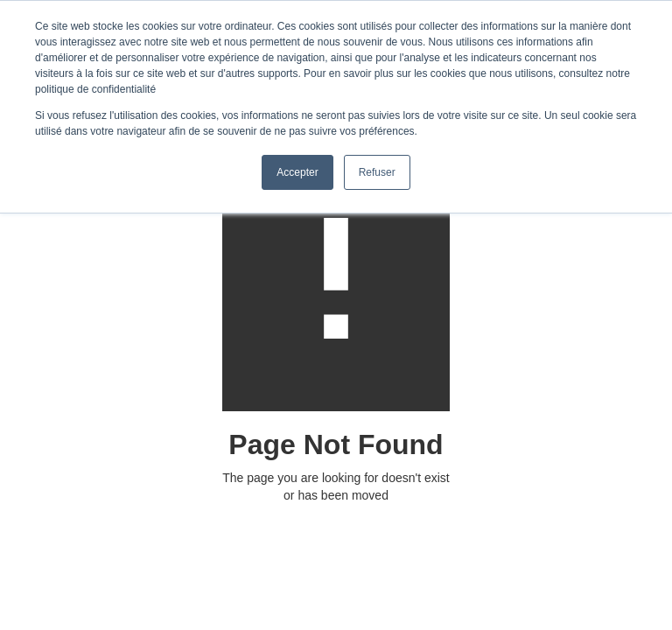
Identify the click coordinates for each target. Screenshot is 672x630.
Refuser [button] (377, 172)
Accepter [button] (297, 172)
